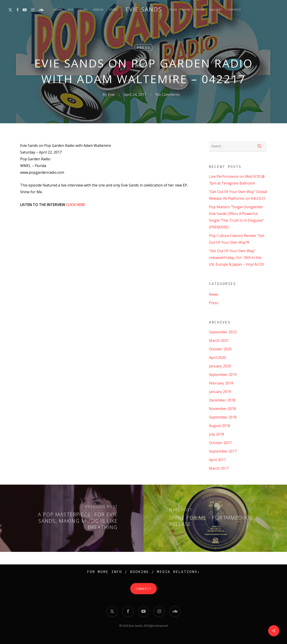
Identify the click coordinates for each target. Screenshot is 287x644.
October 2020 (220, 349)
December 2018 (222, 400)
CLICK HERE (76, 205)
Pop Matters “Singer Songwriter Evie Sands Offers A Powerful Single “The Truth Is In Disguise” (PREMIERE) (236, 217)
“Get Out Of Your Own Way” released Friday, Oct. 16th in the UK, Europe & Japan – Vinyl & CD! (236, 258)
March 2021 (219, 340)
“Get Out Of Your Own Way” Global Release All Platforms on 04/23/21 (238, 195)
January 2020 (220, 366)
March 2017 (219, 468)
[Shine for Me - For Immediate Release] (215, 518)
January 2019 (220, 392)
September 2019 (223, 375)
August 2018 (220, 426)
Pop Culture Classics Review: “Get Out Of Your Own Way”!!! (237, 239)
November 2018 (222, 409)
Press (143, 48)
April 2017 (217, 460)
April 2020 (217, 358)
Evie (111, 95)
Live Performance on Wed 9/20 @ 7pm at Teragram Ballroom (237, 180)
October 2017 (220, 443)
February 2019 (221, 383)
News (214, 294)
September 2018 (223, 417)
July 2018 (216, 434)
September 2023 (223, 332)
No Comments (168, 95)
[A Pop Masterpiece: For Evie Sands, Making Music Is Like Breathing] (72, 518)
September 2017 (223, 451)
